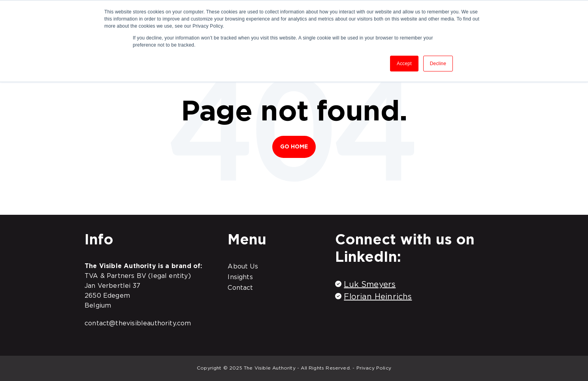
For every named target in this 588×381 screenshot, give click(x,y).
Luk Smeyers (370, 284)
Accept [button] (404, 64)
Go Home (294, 146)
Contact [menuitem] (240, 287)
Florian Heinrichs (378, 297)
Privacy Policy (374, 368)
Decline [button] (438, 64)
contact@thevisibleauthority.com (138, 323)
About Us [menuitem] (243, 266)
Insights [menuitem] (240, 277)
